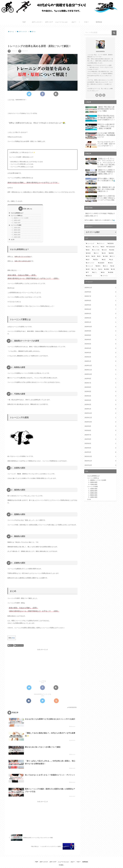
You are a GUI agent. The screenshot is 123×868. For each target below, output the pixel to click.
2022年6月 (100, 439)
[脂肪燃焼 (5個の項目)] (111, 244)
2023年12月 (100, 366)
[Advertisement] (43, 38)
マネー (79, 862)
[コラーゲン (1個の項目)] (108, 276)
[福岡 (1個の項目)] (88, 269)
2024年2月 (100, 357)
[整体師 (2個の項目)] (89, 253)
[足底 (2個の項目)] (104, 253)
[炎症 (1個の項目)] (105, 260)
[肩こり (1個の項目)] (106, 266)
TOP (36, 862)
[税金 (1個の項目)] (104, 272)
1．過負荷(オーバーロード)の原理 (20, 218)
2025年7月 (100, 296)
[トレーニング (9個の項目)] (91, 244)
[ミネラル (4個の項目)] (96, 247)
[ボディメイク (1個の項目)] (91, 263)
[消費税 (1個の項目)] (107, 269)
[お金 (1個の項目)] (112, 260)
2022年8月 (100, 431)
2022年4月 (100, 448)
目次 (25, 209)
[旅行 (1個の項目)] (89, 260)
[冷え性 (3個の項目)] (105, 250)
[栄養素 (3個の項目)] (112, 250)
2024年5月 (100, 344)
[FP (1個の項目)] (88, 272)
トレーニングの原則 (16, 225)
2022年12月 (100, 413)
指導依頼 (86, 862)
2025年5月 (100, 305)
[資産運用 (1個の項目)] (102, 263)
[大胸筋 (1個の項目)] (106, 256)
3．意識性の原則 (16, 233)
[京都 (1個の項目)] (113, 269)
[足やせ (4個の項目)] (88, 247)
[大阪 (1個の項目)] (113, 266)
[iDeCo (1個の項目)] (111, 263)
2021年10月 (100, 465)
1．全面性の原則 (16, 228)
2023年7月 (100, 383)
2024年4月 (100, 348)
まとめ (13, 240)
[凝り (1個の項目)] (99, 256)
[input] (100, 33)
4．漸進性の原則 (16, 235)
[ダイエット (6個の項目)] (101, 244)
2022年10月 (100, 422)
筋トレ (11, 646)
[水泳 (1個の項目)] (100, 269)
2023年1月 (100, 409)
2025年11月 (100, 288)
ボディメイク (19, 646)
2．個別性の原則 (16, 230)
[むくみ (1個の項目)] (94, 269)
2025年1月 (100, 322)
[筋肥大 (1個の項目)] (98, 266)
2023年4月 (100, 396)
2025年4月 (100, 309)
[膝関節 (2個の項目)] (112, 253)
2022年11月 (100, 418)
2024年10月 (100, 327)
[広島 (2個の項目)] (88, 256)
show (13, 639)
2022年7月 (100, 435)
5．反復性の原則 (16, 238)
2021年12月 (100, 456)
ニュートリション (64, 862)
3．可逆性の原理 (16, 223)
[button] (114, 33)
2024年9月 (100, 331)
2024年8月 (100, 335)
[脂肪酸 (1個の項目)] (112, 272)
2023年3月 (100, 400)
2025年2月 (100, 318)
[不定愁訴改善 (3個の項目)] (111, 247)
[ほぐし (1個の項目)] (96, 272)
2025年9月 (100, 292)
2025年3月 (100, 314)
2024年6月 (100, 340)
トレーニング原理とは (17, 216)
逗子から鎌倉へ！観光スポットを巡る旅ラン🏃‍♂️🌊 (100, 220)
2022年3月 (100, 452)
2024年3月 (100, 353)
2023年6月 (100, 387)
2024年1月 (100, 361)
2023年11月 (100, 370)
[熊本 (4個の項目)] (103, 247)
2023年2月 (100, 405)
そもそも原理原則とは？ (18, 213)
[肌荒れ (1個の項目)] (97, 260)
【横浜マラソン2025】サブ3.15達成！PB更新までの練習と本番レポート (100, 215)
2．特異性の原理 (16, 221)
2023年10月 (100, 374)
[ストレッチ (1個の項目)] (90, 266)
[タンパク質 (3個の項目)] (96, 250)
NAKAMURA (100, 51)
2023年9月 (100, 379)
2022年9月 (100, 426)
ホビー (73, 862)
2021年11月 (100, 461)
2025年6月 (100, 301)
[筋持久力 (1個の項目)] (92, 276)
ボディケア (53, 862)
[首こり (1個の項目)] (112, 256)
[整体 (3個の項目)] (88, 250)
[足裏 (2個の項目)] (94, 256)
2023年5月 (100, 391)
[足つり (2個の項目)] (97, 253)
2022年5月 (100, 444)
